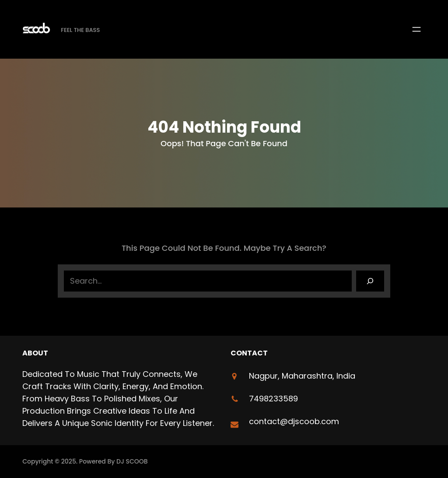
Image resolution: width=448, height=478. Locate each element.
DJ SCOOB (132, 461)
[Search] (370, 281)
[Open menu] (416, 29)
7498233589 (273, 399)
